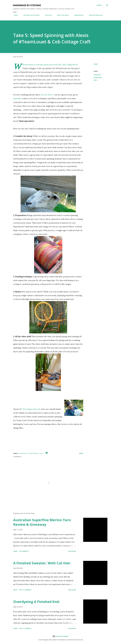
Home (15, 15)
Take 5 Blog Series (69, 65)
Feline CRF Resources (95, 15)
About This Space (62, 15)
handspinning (98, 77)
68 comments (24, 551)
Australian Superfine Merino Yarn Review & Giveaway (42, 522)
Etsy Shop (47, 15)
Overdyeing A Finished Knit (36, 602)
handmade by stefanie (27, 5)
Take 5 (96, 80)
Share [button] (96, 64)
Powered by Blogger (60, 636)
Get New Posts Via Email (30, 15)
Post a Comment (25, 590)
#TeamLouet (97, 75)
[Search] (99, 5)
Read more (72, 551)
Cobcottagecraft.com (31, 409)
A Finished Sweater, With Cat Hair (42, 563)
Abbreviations (78, 15)
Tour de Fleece (47, 95)
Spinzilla (17, 98)
